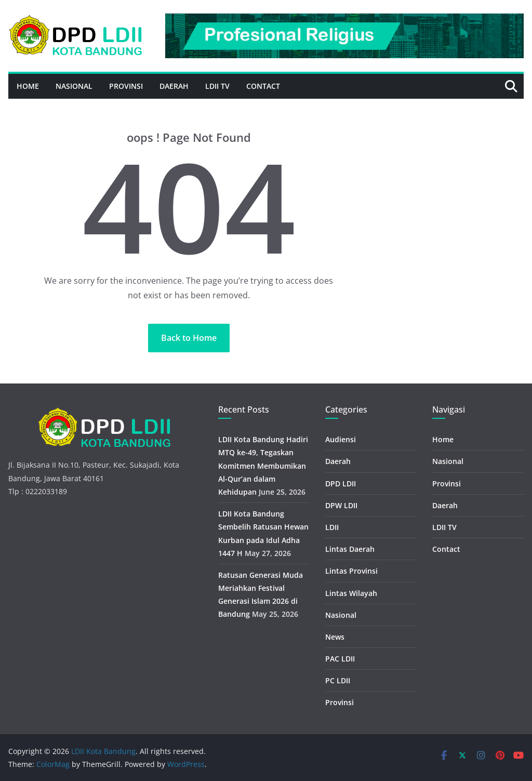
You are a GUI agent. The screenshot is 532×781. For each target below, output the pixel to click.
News (335, 637)
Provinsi (126, 86)
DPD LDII (341, 484)
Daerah (174, 86)
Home (28, 86)
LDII (332, 527)
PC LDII (338, 680)
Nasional (74, 86)
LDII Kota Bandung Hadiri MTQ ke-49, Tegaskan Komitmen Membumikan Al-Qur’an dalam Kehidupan (263, 466)
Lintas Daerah (350, 549)
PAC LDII (340, 659)
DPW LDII (341, 505)
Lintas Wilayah (351, 593)
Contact (263, 86)
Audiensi (341, 439)
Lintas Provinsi (351, 571)
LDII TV (217, 86)
